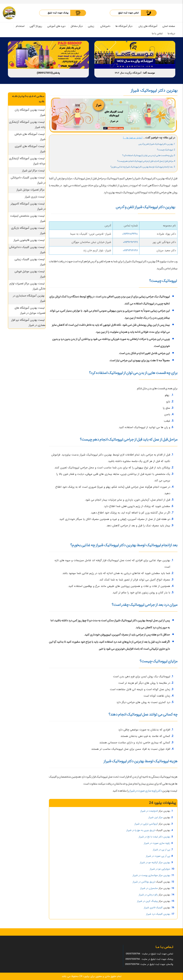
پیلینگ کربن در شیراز (147, 901)
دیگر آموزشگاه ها (124, 26)
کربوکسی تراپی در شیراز (146, 824)
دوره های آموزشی (56, 26)
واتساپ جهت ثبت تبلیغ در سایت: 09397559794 (149, 964)
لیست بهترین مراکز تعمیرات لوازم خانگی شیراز (27, 286)
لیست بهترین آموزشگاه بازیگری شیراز (28, 231)
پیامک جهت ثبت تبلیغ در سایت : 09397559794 (149, 959)
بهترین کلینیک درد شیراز (158, 914)
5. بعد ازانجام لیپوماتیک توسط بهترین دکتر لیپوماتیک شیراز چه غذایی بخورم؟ (143, 167)
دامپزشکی (105, 26)
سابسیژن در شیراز (149, 888)
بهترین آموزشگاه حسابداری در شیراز (29, 298)
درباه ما (171, 33)
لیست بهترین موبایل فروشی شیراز (30, 274)
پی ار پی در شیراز (161, 850)
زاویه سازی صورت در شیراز (157, 843)
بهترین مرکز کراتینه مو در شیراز (155, 862)
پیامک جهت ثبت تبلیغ (58, 13)
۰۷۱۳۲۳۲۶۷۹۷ (130, 250)
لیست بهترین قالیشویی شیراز (29, 240)
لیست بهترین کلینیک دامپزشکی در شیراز (28, 180)
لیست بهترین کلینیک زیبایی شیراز (30, 262)
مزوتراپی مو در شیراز (160, 869)
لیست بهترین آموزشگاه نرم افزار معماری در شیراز (28, 323)
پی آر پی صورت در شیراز (158, 856)
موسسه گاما (149, 73)
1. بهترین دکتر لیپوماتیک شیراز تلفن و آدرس (157, 144)
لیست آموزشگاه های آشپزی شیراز (30, 149)
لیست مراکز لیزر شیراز (33, 171)
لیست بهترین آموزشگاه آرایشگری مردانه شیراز (27, 161)
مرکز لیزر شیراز (156, 817)
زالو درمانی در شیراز (148, 895)
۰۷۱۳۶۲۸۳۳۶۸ (130, 234)
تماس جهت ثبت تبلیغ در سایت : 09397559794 (149, 954)
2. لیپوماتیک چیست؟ (166, 150)
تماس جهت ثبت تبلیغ (128, 13)
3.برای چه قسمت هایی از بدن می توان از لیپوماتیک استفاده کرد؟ (149, 155)
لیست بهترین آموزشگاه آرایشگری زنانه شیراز (27, 125)
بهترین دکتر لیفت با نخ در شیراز (154, 837)
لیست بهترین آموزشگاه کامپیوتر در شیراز (28, 206)
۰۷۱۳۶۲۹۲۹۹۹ (130, 242)
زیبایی (91, 26)
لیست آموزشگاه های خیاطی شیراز (30, 137)
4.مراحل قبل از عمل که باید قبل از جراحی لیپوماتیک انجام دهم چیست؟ (146, 161)
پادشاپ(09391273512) (48, 73)
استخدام (20, 26)
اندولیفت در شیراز (149, 811)
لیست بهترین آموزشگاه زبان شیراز (30, 112)
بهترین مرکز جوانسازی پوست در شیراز (151, 875)
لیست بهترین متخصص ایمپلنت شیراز (28, 218)
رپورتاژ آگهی (36, 26)
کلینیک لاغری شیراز (153, 908)
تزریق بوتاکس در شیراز (144, 882)
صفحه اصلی (169, 26)
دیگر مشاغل (77, 26)
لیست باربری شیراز (35, 197)
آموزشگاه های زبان (148, 26)
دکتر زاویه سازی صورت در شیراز (145, 791)
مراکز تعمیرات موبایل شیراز (31, 190)
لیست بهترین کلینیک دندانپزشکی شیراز (27, 250)
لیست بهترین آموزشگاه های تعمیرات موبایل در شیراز (30, 310)
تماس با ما (157, 33)
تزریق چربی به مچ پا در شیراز (141, 830)
